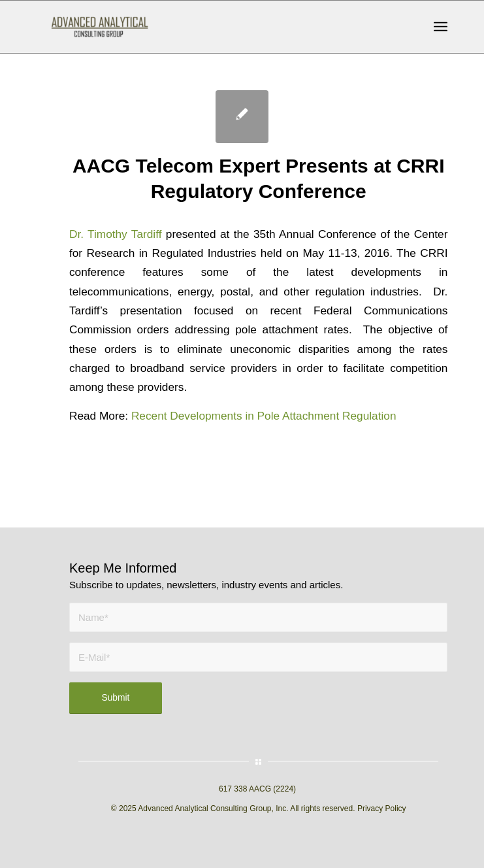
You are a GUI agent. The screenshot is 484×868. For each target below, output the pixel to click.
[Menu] (441, 27)
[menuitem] (441, 27)
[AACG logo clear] (201, 27)
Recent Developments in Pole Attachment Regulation (264, 416)
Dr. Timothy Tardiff (116, 234)
